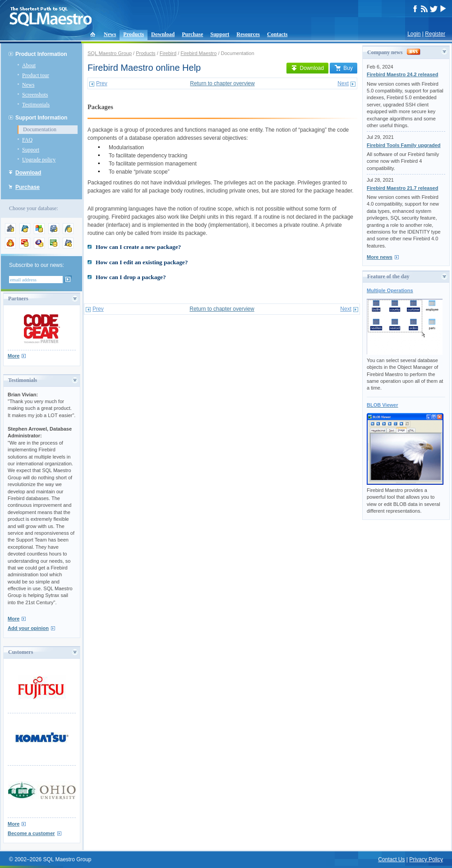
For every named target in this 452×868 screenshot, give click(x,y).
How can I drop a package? (131, 277)
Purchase (192, 34)
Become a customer (31, 833)
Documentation (40, 129)
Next (343, 83)
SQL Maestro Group (110, 53)
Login (414, 34)
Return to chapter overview (222, 83)
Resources (248, 34)
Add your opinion (28, 628)
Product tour (36, 75)
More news (380, 257)
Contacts (277, 34)
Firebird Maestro (198, 53)
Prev (102, 83)
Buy (344, 68)
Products (134, 34)
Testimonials (36, 105)
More (14, 356)
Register (435, 34)
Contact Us (391, 859)
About (29, 65)
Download (163, 34)
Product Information (41, 54)
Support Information (41, 118)
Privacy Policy (426, 859)
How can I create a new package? (138, 247)
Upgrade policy (39, 160)
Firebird (168, 53)
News (110, 34)
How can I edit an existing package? (142, 262)
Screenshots (35, 95)
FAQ (27, 140)
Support (220, 34)
